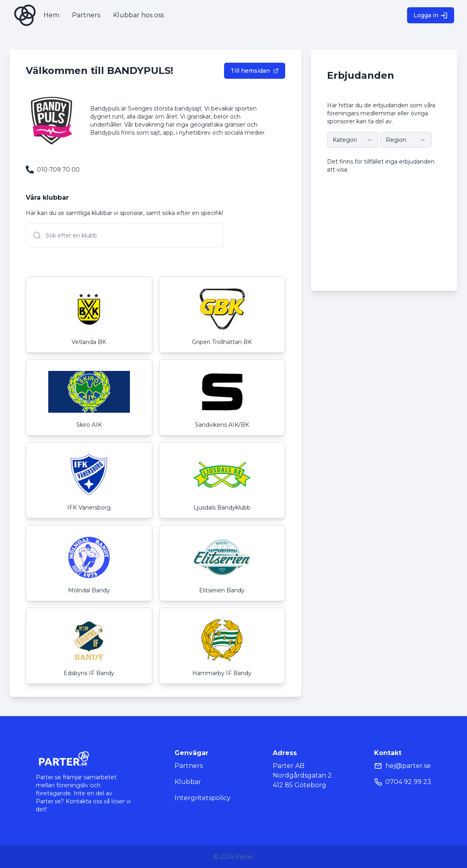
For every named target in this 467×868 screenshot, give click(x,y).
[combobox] (353, 140)
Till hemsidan (255, 71)
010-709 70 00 (58, 170)
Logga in (431, 15)
